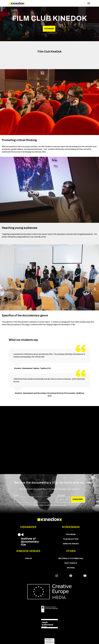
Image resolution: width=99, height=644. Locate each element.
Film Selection (71, 539)
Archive (71, 568)
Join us (28, 558)
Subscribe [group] (78, 499)
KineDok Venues (71, 544)
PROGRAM (71, 534)
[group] (35, 498)
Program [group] (49, 29)
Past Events (71, 563)
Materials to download (71, 558)
